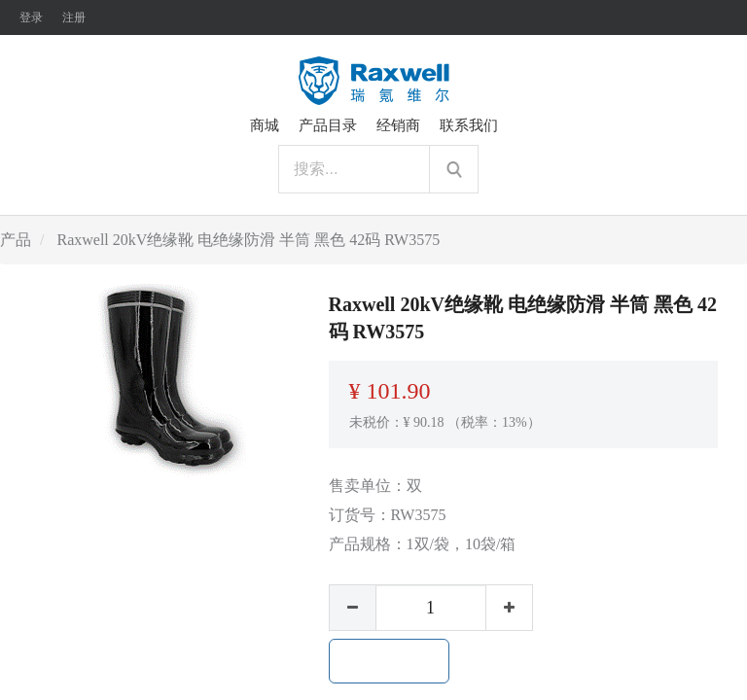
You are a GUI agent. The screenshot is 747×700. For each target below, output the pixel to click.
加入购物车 (389, 661)
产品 (16, 240)
